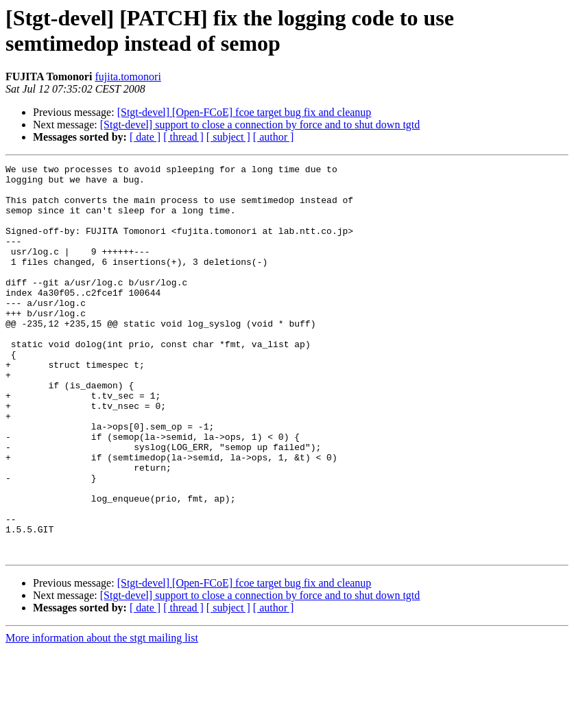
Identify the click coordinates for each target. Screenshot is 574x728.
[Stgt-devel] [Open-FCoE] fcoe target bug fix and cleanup (244, 112)
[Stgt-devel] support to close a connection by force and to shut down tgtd (260, 125)
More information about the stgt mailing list (102, 716)
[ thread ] (183, 137)
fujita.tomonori (128, 77)
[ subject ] (228, 137)
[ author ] (274, 137)
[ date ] (145, 137)
